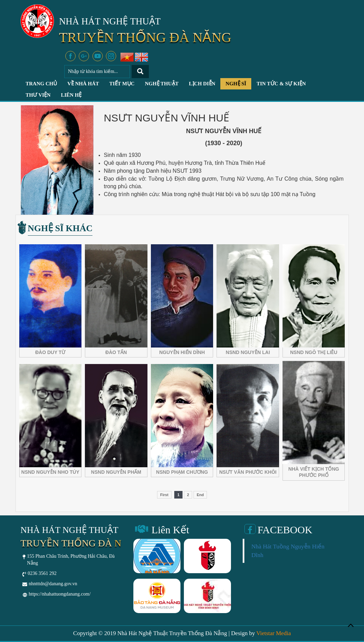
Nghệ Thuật (162, 84)
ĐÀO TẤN (116, 352)
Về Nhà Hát (83, 84)
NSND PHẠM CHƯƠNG (182, 472)
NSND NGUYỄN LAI (248, 352)
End (200, 495)
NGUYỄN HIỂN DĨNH (182, 352)
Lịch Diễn (202, 84)
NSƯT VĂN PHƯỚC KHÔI (248, 472)
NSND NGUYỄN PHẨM (116, 472)
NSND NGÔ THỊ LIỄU (314, 352)
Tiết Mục (122, 84)
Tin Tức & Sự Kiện (281, 84)
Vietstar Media (274, 633)
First (164, 495)
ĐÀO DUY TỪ (50, 352)
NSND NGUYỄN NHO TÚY (50, 472)
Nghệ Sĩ (236, 84)
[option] (157, 579)
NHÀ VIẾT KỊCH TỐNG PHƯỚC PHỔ (314, 472)
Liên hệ (71, 95)
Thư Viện (38, 95)
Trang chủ (41, 84)
